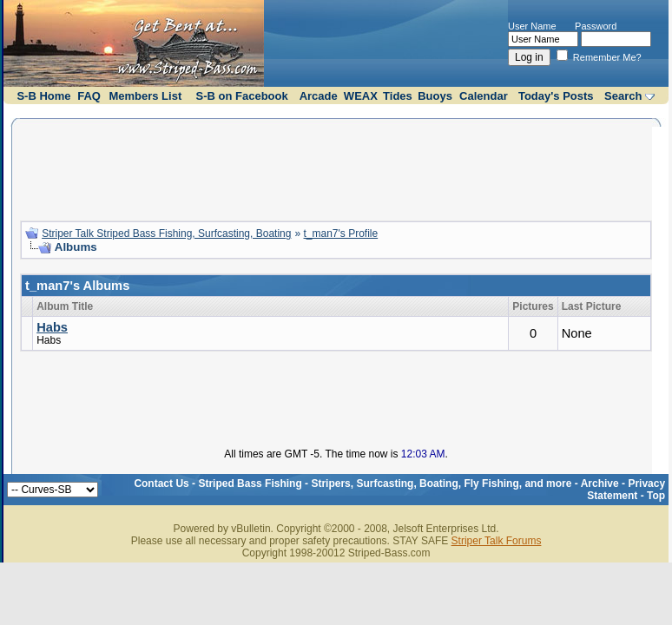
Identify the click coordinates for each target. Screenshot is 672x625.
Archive (600, 484)
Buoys (435, 96)
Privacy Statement (626, 490)
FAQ (89, 96)
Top (656, 496)
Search (623, 96)
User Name (532, 26)
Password (596, 26)
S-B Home (43, 96)
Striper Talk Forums (497, 541)
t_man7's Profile (341, 234)
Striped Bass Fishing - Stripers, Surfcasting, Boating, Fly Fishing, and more (385, 484)
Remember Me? (599, 57)
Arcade (319, 96)
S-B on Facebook (242, 96)
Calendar (484, 96)
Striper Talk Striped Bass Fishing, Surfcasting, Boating (166, 234)
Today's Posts (556, 96)
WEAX (361, 96)
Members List (145, 96)
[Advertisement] (336, 168)
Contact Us (161, 484)
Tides (398, 96)
